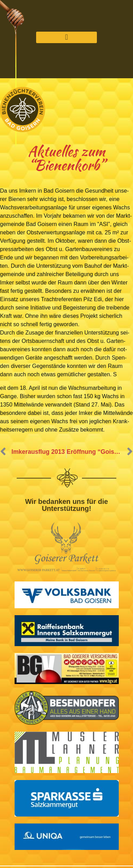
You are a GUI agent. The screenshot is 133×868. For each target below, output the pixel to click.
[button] (66, 37)
